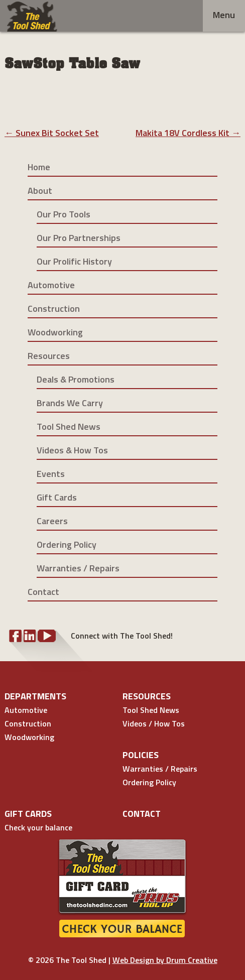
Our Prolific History (74, 261)
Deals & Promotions (76, 379)
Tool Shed (32, 17)
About (40, 191)
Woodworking (55, 332)
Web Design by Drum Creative (165, 960)
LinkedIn (30, 636)
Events (51, 474)
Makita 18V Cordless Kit (188, 133)
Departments (35, 696)
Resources (49, 356)
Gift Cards (57, 497)
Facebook (15, 636)
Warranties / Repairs (78, 568)
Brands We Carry (70, 403)
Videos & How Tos (72, 450)
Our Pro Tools (64, 214)
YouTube (47, 636)
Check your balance (38, 827)
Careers (52, 521)
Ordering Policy (67, 544)
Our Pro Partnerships (79, 238)
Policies (141, 755)
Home (39, 167)
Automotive (51, 285)
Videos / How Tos (154, 723)
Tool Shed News (69, 426)
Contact (43, 592)
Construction (54, 309)
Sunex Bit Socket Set (52, 133)
